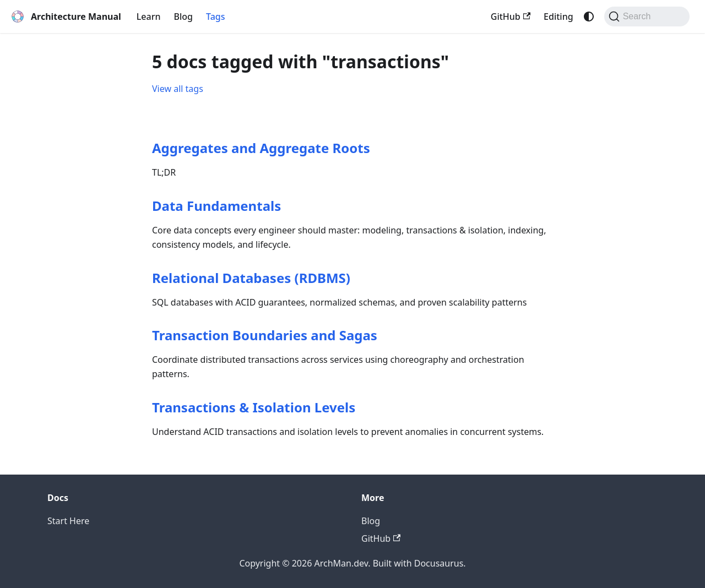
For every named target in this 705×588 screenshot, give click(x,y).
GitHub (511, 17)
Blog (183, 17)
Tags (216, 17)
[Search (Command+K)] (647, 17)
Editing (558, 17)
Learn (149, 17)
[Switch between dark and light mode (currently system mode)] (589, 17)
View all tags (178, 89)
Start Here (68, 521)
